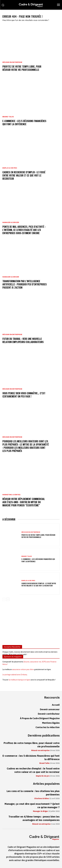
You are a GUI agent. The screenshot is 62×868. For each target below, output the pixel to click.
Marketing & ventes (11, 495)
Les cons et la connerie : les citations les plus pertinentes (33, 793)
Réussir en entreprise (12, 62)
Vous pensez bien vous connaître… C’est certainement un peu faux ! (24, 395)
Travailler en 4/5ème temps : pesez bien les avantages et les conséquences (34, 818)
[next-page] (8, 599)
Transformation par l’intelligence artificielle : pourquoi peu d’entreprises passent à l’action (25, 284)
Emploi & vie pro (10, 168)
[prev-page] (4, 599)
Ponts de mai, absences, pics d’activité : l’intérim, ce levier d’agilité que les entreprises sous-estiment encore (24, 230)
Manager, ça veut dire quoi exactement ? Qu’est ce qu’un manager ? (32, 806)
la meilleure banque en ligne (19, 680)
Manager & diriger (11, 222)
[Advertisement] (31, 624)
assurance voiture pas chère (23, 669)
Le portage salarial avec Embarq (15, 675)
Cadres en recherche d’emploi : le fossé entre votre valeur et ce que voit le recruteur (24, 175)
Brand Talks (8, 117)
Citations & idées (42, 799)
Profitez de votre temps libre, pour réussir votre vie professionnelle (22, 68)
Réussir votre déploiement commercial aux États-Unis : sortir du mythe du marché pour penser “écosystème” (24, 502)
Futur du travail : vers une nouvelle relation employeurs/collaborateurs (23, 340)
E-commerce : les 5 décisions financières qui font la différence (24, 123)
